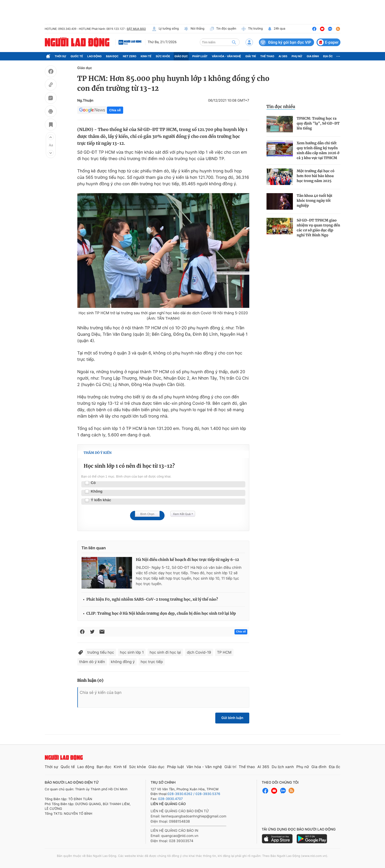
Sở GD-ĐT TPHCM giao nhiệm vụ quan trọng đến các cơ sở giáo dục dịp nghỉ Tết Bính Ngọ (318, 228)
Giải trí (251, 56)
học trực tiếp (152, 662)
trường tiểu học (101, 652)
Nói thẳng (194, 29)
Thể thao (267, 56)
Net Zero (130, 56)
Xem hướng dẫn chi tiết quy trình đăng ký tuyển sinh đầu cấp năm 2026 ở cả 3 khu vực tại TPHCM (318, 150)
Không (97, 492)
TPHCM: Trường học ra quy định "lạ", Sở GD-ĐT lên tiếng (318, 123)
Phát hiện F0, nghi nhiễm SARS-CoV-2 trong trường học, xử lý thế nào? (152, 600)
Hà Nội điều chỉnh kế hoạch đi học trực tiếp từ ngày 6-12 (188, 560)
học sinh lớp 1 (132, 652)
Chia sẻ (115, 110)
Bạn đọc (112, 56)
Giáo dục (181, 56)
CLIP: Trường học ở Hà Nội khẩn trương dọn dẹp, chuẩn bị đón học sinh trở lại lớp (161, 614)
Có (93, 483)
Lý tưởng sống (165, 29)
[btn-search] (234, 42)
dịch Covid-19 (199, 652)
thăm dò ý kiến (92, 662)
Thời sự (60, 56)
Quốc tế (77, 56)
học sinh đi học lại (165, 652)
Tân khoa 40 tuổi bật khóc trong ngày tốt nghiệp (315, 201)
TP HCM (224, 652)
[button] (51, 137)
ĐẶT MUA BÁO (136, 29)
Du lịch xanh (283, 767)
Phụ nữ (297, 56)
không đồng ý (123, 662)
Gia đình (313, 56)
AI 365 (283, 56)
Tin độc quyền (223, 29)
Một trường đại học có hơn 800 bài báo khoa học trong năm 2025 (316, 176)
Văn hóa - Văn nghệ (226, 56)
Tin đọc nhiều (281, 107)
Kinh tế (146, 56)
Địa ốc (328, 56)
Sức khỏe (163, 56)
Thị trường (252, 29)
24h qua (276, 29)
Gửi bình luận (232, 718)
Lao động (94, 56)
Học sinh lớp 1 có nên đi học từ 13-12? (129, 466)
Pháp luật (200, 56)
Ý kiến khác (101, 500)
